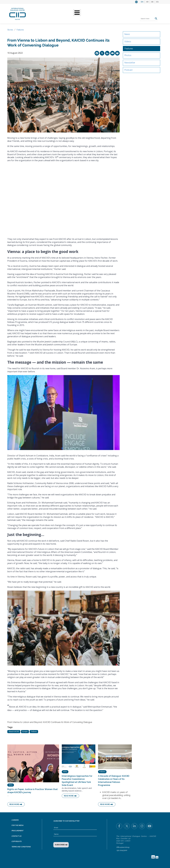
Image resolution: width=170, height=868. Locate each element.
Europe (25, 732)
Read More (14, 804)
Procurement (17, 831)
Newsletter (130, 63)
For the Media (17, 825)
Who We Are (52, 13)
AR (147, 2)
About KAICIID (14, 732)
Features (20, 30)
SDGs (11, 785)
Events (93, 13)
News (127, 34)
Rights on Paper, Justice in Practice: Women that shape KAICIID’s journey (32, 791)
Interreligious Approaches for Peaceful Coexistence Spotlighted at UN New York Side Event (77, 781)
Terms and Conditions (21, 847)
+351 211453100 (122, 850)
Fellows (34, 732)
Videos (128, 42)
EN (142, 2)
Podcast (128, 70)
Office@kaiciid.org (123, 847)
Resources (106, 13)
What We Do (68, 13)
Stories (82, 13)
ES (157, 2)
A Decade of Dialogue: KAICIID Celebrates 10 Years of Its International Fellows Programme (114, 781)
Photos (128, 55)
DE (152, 2)
